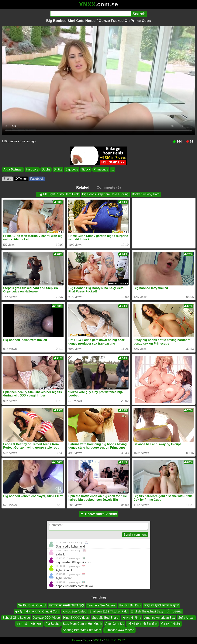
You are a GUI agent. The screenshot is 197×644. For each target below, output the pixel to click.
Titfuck (86, 169)
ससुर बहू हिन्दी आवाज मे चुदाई (162, 605)
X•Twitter (21, 179)
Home (76, 640)
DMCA (97, 640)
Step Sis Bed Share (105, 617)
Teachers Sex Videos (101, 605)
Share (7, 179)
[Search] (91, 14)
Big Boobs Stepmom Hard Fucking (105, 194)
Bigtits (58, 169)
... (113, 169)
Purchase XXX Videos (119, 630)
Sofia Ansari (186, 617)
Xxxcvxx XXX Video (47, 617)
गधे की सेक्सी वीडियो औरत (142, 624)
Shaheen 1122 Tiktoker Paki (109, 611)
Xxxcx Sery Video (74, 611)
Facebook (37, 179)
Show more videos (99, 514)
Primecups (101, 169)
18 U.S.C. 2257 (114, 640)
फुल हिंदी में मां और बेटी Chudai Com (37, 611)
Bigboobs (72, 169)
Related (83, 187)
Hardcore (32, 169)
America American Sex (160, 617)
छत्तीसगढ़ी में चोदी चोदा (29, 624)
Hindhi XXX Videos (76, 617)
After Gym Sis (115, 624)
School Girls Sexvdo (16, 617)
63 (190, 142)
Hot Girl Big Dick (130, 605)
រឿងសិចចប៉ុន (174, 611)
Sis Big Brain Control (32, 605)
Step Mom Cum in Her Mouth (82, 624)
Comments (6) (109, 187)
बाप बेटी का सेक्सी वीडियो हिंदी (66, 605)
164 (177, 142)
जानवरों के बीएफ (131, 617)
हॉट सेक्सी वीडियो (171, 624)
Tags (87, 640)
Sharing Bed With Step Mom (82, 630)
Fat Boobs (52, 624)
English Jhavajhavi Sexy (147, 611)
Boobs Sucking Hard (146, 194)
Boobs (46, 169)
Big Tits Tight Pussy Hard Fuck (58, 194)
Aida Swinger (13, 169)
